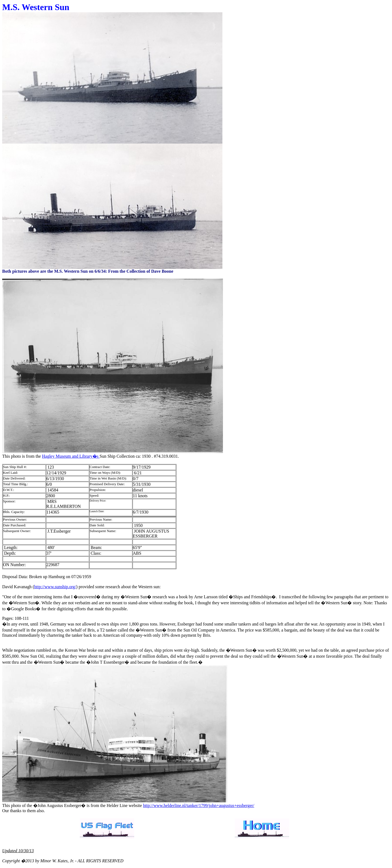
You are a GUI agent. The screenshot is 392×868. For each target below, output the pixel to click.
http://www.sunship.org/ (55, 587)
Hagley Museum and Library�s (71, 456)
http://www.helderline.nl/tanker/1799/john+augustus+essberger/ (199, 805)
